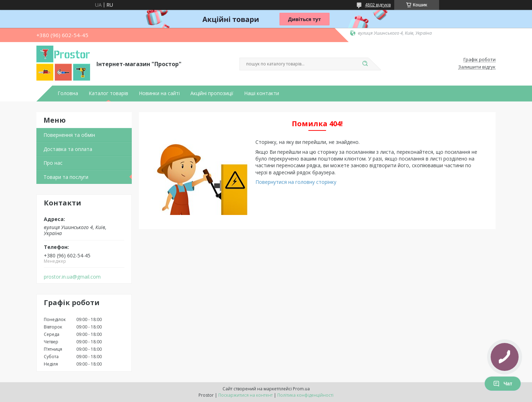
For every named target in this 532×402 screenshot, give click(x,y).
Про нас (53, 163)
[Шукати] (365, 64)
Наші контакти (262, 93)
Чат (503, 384)
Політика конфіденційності (305, 395)
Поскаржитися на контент (246, 395)
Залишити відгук (477, 67)
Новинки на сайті (159, 93)
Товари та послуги (66, 177)
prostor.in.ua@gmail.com (72, 277)
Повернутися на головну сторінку (296, 182)
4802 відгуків (378, 5)
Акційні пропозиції (212, 93)
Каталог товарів (108, 93)
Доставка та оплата (68, 149)
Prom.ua (301, 389)
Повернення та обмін (69, 135)
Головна (68, 93)
